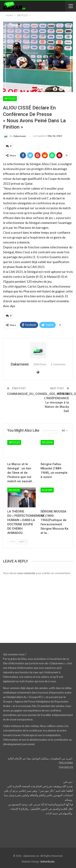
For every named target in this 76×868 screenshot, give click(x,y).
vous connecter (26, 573)
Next (23, 542)
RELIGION (47, 442)
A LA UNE (47, 490)
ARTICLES (10, 99)
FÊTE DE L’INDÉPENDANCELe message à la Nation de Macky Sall (57, 402)
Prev (12, 542)
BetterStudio (48, 862)
